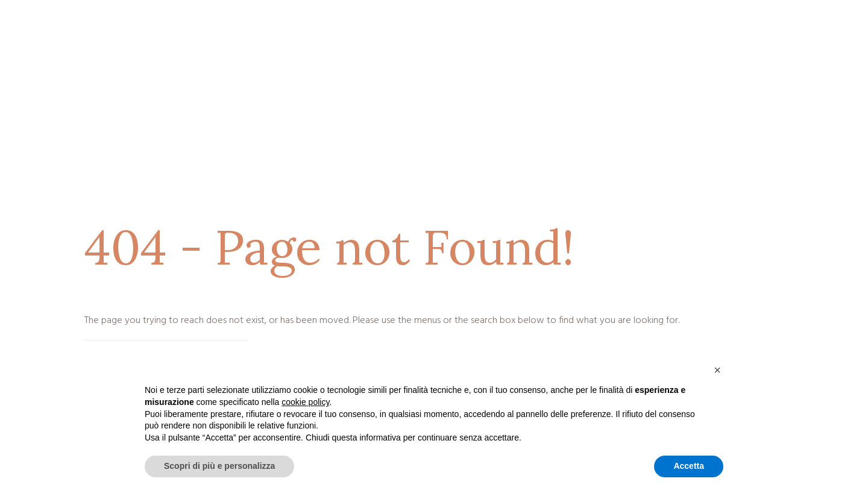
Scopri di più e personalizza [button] (219, 466)
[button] (717, 370)
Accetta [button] (689, 466)
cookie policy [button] (305, 402)
